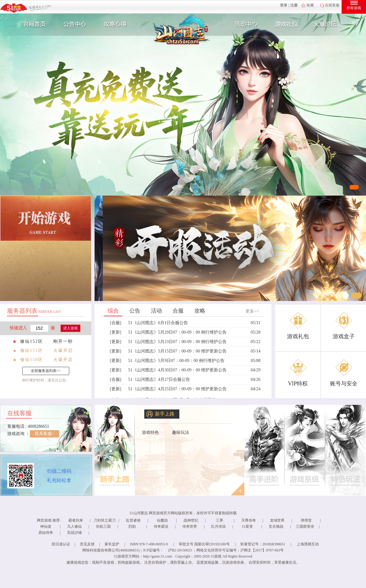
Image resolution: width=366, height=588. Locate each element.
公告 (135, 311)
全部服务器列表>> (46, 371)
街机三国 (103, 526)
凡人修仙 (74, 526)
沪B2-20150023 (180, 550)
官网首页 (32, 24)
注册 (294, 5)
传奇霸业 (161, 526)
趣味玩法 (181, 432)
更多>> (252, 311)
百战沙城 (74, 533)
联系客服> (45, 434)
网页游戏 (44, 520)
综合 (113, 311)
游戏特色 (150, 432)
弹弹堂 (306, 520)
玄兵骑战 (276, 526)
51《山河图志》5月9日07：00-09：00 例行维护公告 (176, 361)
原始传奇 (46, 533)
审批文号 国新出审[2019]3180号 (204, 544)
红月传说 (218, 526)
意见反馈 (87, 544)
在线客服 (332, 5)
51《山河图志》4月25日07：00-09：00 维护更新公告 (177, 389)
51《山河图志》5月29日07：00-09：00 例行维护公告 (177, 332)
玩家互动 (328, 24)
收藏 (310, 5)
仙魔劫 (162, 520)
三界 (220, 520)
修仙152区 (32, 341)
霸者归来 (76, 520)
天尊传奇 (249, 520)
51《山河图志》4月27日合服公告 (159, 379)
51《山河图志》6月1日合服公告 (158, 323)
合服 (178, 311)
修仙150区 (32, 360)
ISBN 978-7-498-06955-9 (149, 544)
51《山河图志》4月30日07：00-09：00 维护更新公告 (177, 370)
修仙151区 (32, 351)
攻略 (200, 311)
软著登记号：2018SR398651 (263, 544)
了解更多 (115, 450)
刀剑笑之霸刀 (105, 520)
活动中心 (245, 24)
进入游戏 (70, 328)
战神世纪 (191, 520)
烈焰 (132, 526)
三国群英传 (305, 526)
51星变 (247, 526)
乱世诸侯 (133, 520)
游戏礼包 (286, 24)
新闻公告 (74, 24)
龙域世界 (277, 520)
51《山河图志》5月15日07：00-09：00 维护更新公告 (177, 351)
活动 (156, 311)
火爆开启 (63, 351)
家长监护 (112, 544)
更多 (237, 488)
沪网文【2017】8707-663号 (262, 550)
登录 (284, 5)
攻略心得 (116, 24)
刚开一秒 (63, 341)
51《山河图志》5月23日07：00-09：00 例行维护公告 (177, 342)
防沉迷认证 (61, 544)
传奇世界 (190, 526)
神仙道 (46, 526)
